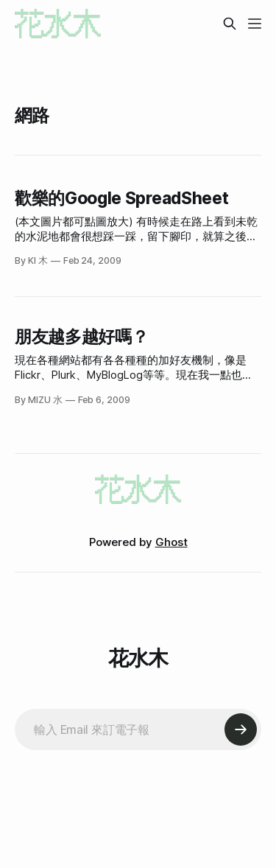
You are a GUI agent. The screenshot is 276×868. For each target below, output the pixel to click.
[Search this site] (230, 24)
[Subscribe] (241, 729)
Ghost (171, 542)
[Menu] (255, 24)
